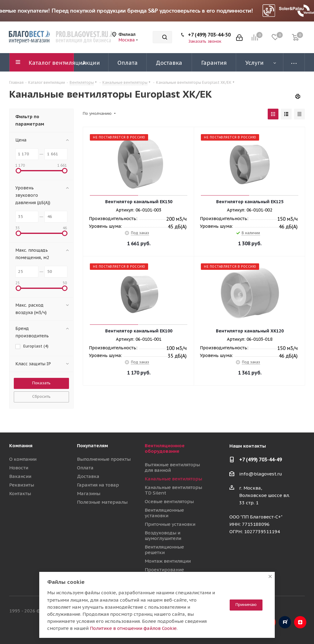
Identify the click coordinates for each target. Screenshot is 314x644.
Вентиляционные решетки (164, 550)
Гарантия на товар (98, 485)
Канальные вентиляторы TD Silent (173, 490)
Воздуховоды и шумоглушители (163, 535)
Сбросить (41, 396)
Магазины (89, 493)
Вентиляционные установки (164, 513)
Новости (19, 468)
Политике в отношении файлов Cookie (133, 628)
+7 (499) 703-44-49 (260, 460)
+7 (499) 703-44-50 (209, 35)
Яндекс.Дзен (300, 622)
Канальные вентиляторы (173, 479)
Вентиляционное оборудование (165, 448)
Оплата (85, 468)
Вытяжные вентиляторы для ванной (172, 467)
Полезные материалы (102, 502)
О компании (23, 459)
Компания (21, 446)
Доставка (88, 476)
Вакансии (20, 476)
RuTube (285, 622)
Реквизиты (22, 485)
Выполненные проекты (104, 459)
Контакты (20, 493)
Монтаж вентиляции (168, 561)
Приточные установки (170, 524)
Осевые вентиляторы (169, 501)
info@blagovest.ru (261, 474)
